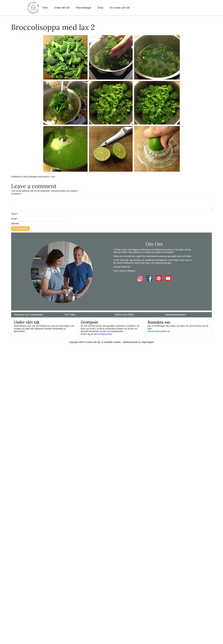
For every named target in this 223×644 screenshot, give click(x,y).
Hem (45, 8)
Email (15, 219)
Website (15, 224)
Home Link (33, 8)
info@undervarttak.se (159, 331)
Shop (100, 8)
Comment (17, 194)
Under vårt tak (62, 8)
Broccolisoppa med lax (34, 177)
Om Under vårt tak (120, 8)
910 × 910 (50, 177)
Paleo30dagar (84, 8)
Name (15, 214)
